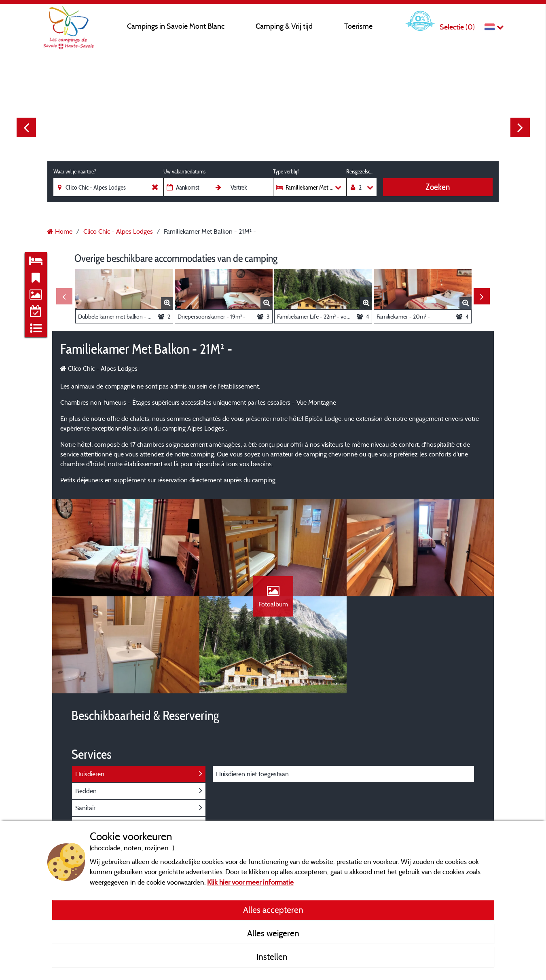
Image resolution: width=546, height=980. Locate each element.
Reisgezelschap (361, 171)
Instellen (273, 957)
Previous (26, 127)
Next (520, 127)
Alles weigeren (273, 933)
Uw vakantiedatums (184, 171)
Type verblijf (286, 171)
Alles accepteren (273, 910)
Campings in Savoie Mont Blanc (176, 26)
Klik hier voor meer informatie (250, 882)
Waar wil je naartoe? (75, 171)
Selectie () (457, 27)
